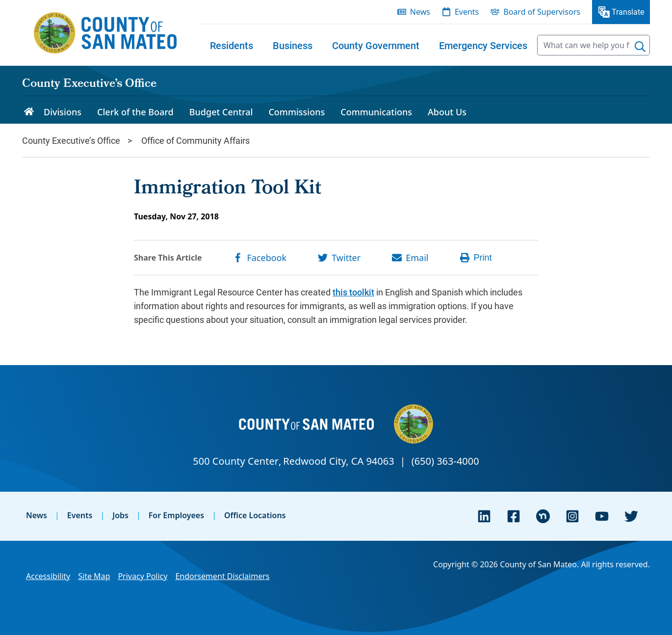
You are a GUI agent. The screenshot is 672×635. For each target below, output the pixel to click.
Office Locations (255, 515)
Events (80, 515)
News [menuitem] (420, 12)
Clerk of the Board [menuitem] (135, 112)
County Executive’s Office (89, 84)
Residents (232, 45)
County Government (376, 45)
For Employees (176, 515)
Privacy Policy (142, 576)
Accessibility (48, 576)
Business (293, 45)
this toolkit (353, 292)
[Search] (640, 47)
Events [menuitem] (467, 12)
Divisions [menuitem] (63, 112)
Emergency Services (483, 45)
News (37, 515)
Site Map (94, 576)
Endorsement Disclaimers (222, 576)
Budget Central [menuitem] (221, 112)
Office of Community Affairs (195, 140)
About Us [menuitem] (447, 112)
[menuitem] (232, 45)
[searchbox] (594, 45)
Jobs (120, 515)
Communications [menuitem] (376, 112)
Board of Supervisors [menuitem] (542, 12)
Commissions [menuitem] (297, 112)
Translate (628, 12)
